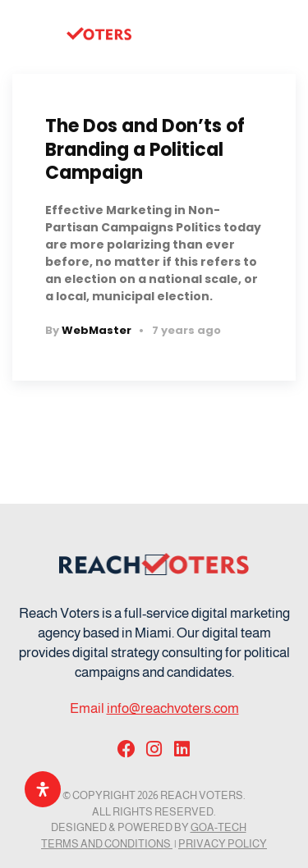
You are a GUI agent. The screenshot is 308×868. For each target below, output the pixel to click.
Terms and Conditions (107, 844)
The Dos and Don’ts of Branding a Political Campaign (145, 149)
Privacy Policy (223, 844)
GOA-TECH (218, 827)
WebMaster (97, 330)
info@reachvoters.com (173, 708)
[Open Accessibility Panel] (43, 789)
